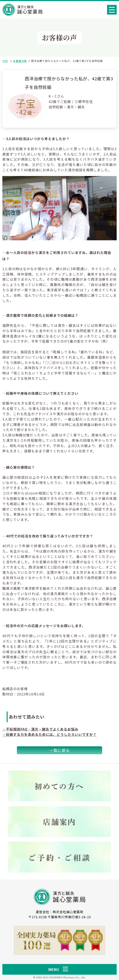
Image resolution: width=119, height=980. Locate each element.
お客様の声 (20, 61)
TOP (5, 61)
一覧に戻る (60, 750)
